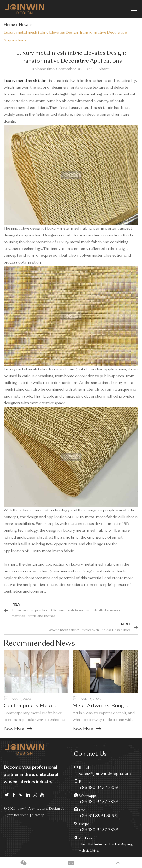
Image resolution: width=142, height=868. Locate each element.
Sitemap (38, 815)
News (24, 25)
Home (9, 25)
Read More (18, 729)
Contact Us (90, 754)
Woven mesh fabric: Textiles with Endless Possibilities (89, 630)
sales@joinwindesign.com (105, 774)
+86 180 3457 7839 (99, 802)
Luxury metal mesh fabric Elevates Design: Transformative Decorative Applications (65, 36)
